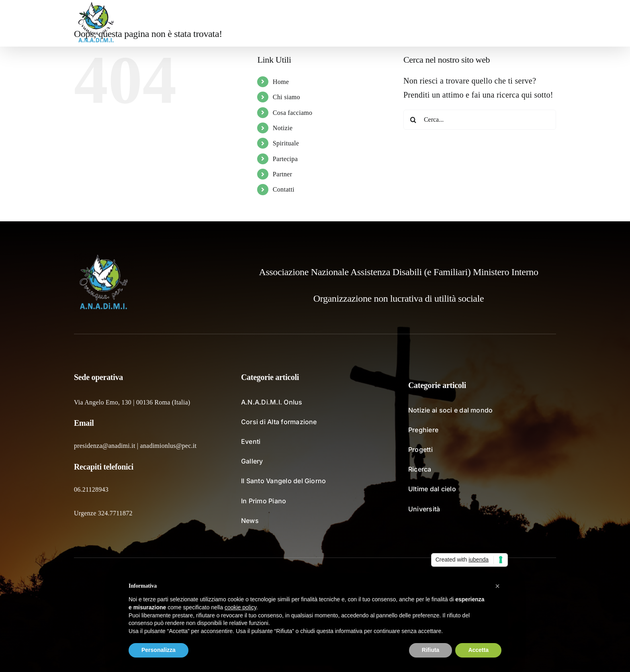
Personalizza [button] (159, 650)
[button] (543, 23)
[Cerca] (413, 120)
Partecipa (285, 159)
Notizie (283, 128)
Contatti (284, 189)
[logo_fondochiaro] (104, 257)
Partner (282, 174)
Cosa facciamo (293, 113)
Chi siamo (286, 97)
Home (281, 82)
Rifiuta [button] (431, 650)
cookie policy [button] (240, 607)
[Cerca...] (480, 120)
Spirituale (286, 143)
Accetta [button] (478, 650)
